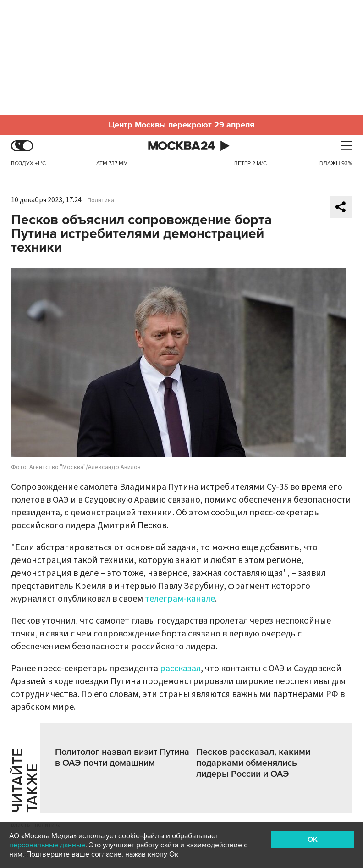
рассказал (180, 669)
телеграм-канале (180, 599)
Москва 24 (181, 146)
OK (313, 840)
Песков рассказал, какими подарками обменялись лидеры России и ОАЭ (253, 763)
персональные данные (47, 845)
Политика (101, 200)
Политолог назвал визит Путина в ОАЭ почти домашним (122, 757)
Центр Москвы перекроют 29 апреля (181, 125)
